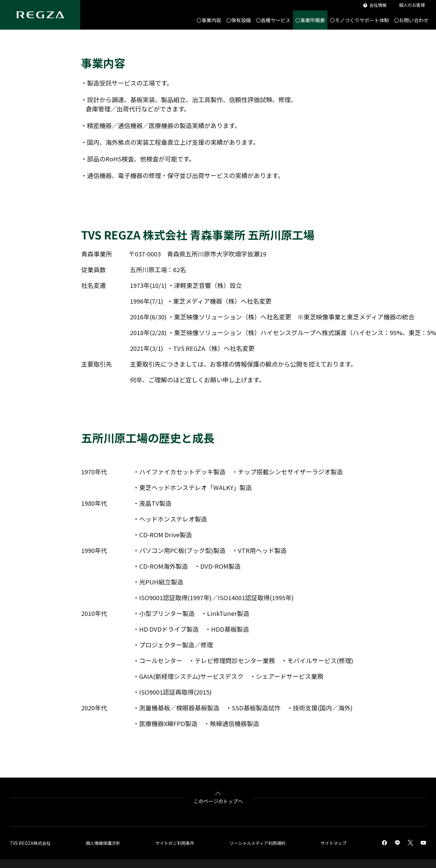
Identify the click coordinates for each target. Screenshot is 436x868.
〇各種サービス (273, 20)
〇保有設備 (239, 20)
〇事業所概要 (310, 20)
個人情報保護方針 (103, 843)
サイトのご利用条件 (175, 843)
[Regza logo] (40, 15)
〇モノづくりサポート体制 (359, 20)
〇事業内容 (209, 20)
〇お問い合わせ (411, 20)
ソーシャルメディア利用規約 (257, 843)
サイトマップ (334, 843)
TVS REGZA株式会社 (30, 843)
